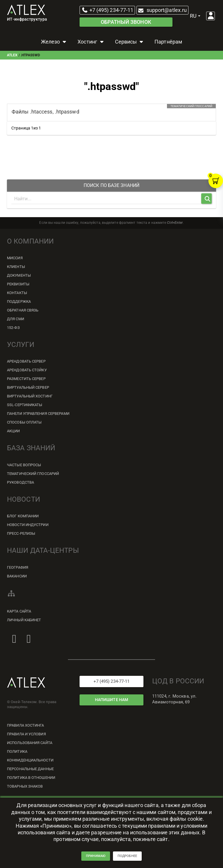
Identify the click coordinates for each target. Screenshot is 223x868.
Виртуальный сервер (28, 387)
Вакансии (17, 576)
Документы (19, 275)
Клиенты (16, 267)
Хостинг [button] (91, 42)
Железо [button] (54, 42)
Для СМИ (16, 319)
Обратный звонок (126, 22)
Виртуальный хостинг (30, 396)
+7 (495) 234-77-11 (107, 10)
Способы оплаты (24, 422)
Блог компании (23, 516)
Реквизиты (18, 284)
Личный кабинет (24, 620)
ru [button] (195, 16)
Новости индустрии (28, 525)
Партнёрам (168, 42)
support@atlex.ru (162, 10)
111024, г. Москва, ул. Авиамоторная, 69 (174, 699)
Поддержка (19, 301)
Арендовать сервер (26, 361)
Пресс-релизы (21, 533)
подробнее (127, 861)
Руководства (20, 482)
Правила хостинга (26, 725)
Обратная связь (23, 310)
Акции (14, 431)
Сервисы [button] (130, 42)
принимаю (96, 861)
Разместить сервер (26, 379)
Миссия (15, 258)
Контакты (17, 293)
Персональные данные (30, 769)
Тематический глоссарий (33, 474)
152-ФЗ (13, 328)
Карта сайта (19, 611)
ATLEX (12, 55)
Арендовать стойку (27, 370)
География (18, 567)
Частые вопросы (24, 465)
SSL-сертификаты (25, 405)
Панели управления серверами (38, 414)
